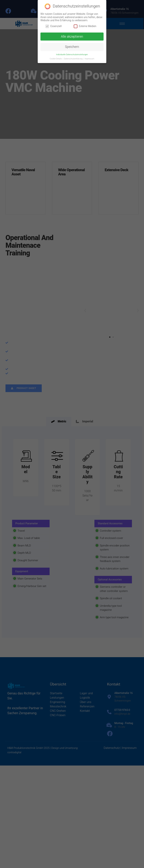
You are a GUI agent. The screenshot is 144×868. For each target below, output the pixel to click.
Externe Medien (85, 26)
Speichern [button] (72, 47)
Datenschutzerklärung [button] (74, 59)
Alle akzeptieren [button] (72, 37)
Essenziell (54, 26)
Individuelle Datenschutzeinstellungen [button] (72, 55)
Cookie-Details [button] (56, 59)
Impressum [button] (89, 59)
